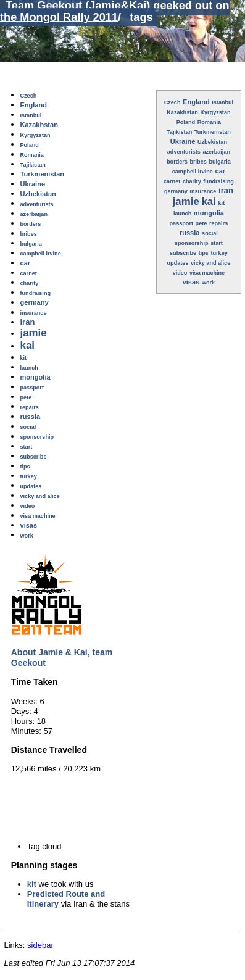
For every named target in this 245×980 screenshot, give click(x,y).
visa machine (207, 273)
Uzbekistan (212, 142)
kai (208, 201)
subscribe (183, 253)
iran (226, 190)
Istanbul (222, 102)
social (210, 233)
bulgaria (219, 162)
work (208, 283)
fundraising (218, 181)
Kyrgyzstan (215, 112)
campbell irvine (193, 172)
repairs (218, 223)
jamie (186, 201)
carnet (172, 181)
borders (177, 162)
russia (190, 233)
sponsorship (192, 243)
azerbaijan (217, 152)
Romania (209, 122)
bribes (198, 162)
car (221, 171)
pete (201, 223)
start (217, 243)
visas (191, 282)
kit (32, 884)
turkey (219, 253)
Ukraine (183, 141)
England (196, 102)
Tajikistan (179, 132)
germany (176, 191)
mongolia (209, 213)
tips (204, 253)
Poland (186, 122)
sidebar (40, 945)
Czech (172, 102)
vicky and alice (210, 263)
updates (178, 263)
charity (192, 181)
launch (182, 214)
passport (181, 223)
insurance (203, 191)
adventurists (184, 152)
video (180, 273)
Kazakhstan (182, 112)
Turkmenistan (213, 132)
